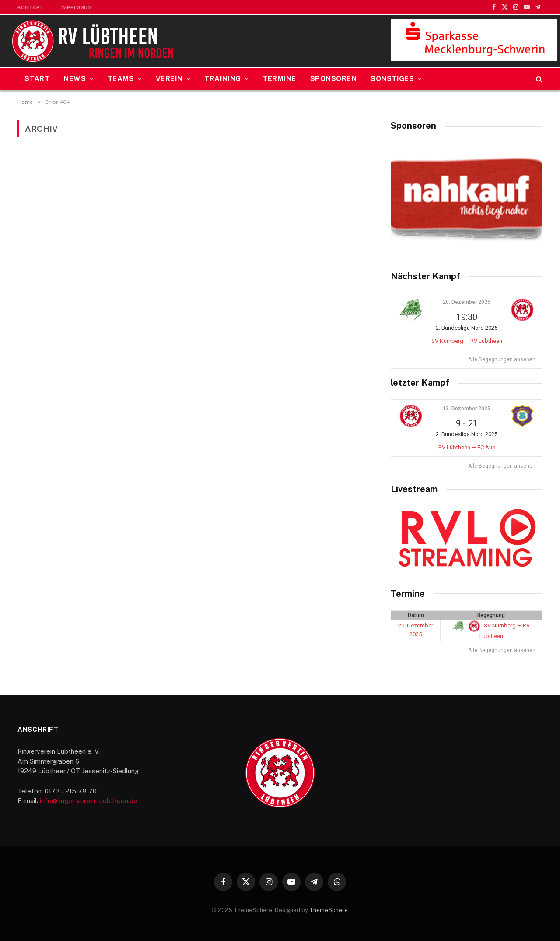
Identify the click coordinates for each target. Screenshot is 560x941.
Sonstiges (392, 79)
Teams (121, 79)
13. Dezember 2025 (467, 409)
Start (37, 79)
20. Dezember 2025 (467, 302)
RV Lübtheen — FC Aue (467, 447)
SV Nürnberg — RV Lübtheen (467, 341)
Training (223, 79)
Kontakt (31, 7)
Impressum (77, 7)
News (75, 79)
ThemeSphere (329, 910)
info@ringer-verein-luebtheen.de (89, 801)
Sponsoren (333, 79)
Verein (169, 79)
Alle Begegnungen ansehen (502, 359)
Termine (279, 79)
